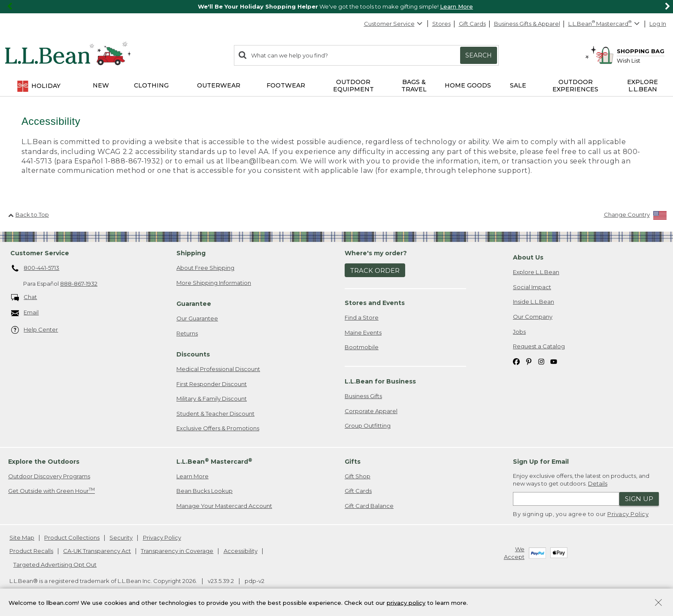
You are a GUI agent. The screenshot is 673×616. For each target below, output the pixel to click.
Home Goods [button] (468, 85)
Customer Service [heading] (40, 253)
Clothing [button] (151, 85)
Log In (658, 24)
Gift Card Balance (369, 506)
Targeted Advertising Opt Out (55, 565)
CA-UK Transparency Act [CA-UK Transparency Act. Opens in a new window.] (97, 551)
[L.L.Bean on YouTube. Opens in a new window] (554, 361)
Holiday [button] (38, 86)
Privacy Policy (628, 514)
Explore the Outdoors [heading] (44, 462)
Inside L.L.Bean (534, 302)
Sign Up (639, 499)
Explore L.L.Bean (536, 272)
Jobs (519, 332)
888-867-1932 (79, 284)
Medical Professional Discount (218, 369)
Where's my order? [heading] (376, 253)
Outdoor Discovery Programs (49, 476)
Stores (441, 24)
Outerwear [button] (219, 85)
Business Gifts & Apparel (527, 24)
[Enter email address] (566, 499)
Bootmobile (362, 347)
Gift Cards (472, 24)
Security (121, 537)
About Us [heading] (528, 257)
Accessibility (241, 551)
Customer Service (394, 24)
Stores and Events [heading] (375, 303)
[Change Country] (635, 216)
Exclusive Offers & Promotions (218, 428)
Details (598, 483)
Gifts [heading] (353, 462)
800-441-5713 (35, 269)
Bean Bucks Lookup (205, 491)
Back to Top (29, 214)
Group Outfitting (368, 426)
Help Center (35, 330)
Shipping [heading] (191, 253)
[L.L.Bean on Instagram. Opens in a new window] (541, 361)
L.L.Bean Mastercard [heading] (214, 461)
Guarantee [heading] (194, 304)
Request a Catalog (539, 346)
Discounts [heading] (193, 354)
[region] (336, 7)
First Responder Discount (212, 384)
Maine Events (363, 332)
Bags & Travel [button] (414, 86)
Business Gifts (363, 396)
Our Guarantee (197, 318)
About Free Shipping (205, 268)
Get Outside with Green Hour (52, 491)
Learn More (456, 6)
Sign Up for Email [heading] (541, 462)
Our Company (533, 317)
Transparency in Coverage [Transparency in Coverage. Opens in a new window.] (177, 551)
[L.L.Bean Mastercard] (605, 24)
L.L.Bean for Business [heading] (380, 381)
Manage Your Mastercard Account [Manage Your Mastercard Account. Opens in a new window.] (224, 506)
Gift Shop (358, 476)
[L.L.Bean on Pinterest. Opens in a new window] (529, 361)
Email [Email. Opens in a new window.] (25, 313)
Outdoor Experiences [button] (575, 86)
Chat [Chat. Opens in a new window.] (24, 297)
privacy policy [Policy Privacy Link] (406, 604)
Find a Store (362, 317)
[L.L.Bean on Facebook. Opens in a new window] (516, 361)
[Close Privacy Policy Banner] (658, 605)
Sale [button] (518, 85)
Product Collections (72, 537)
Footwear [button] (286, 85)
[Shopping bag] (630, 51)
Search (479, 55)
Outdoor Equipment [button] (353, 86)
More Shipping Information (214, 283)
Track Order (375, 270)
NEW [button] (101, 85)
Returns (187, 333)
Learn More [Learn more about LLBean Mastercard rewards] (193, 476)
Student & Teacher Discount (215, 414)
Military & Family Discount (212, 399)
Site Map (22, 537)
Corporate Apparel (371, 411)
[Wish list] (641, 60)
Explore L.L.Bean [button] (643, 86)
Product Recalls (31, 551)
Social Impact (532, 287)
